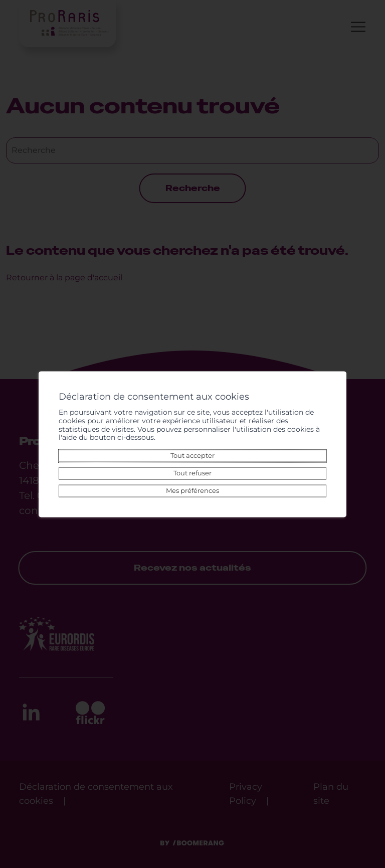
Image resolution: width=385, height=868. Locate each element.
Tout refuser (192, 473)
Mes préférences (192, 491)
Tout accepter (192, 456)
